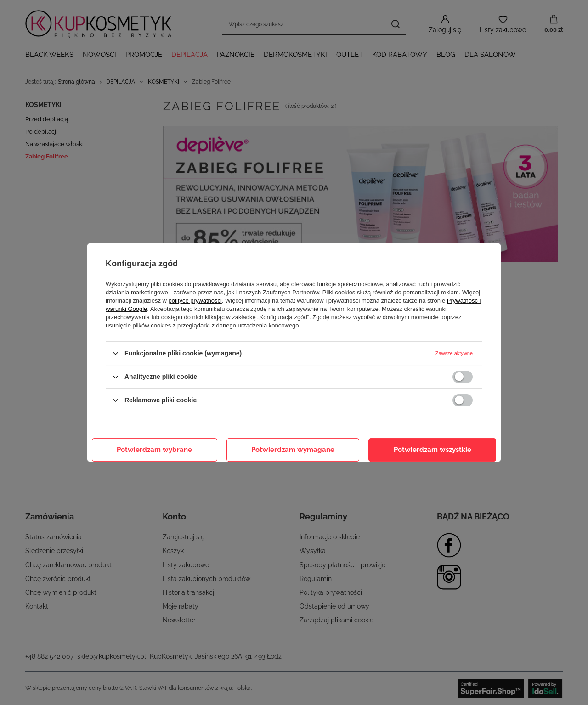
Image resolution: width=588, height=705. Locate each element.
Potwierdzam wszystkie (433, 450)
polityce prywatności (195, 301)
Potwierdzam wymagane (293, 450)
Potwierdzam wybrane (154, 450)
